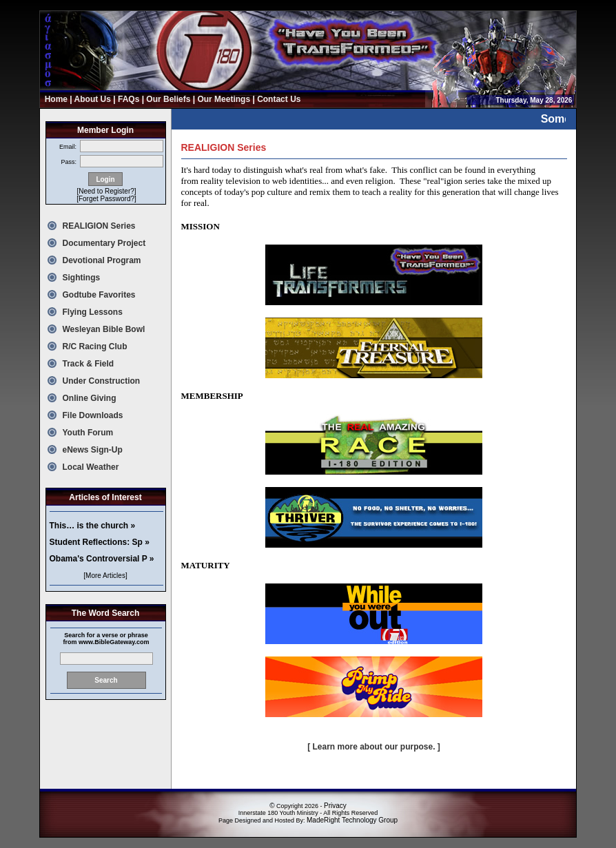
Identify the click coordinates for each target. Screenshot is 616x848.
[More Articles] (105, 576)
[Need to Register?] (106, 191)
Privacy (335, 806)
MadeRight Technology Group (352, 820)
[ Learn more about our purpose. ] (374, 747)
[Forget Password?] (106, 199)
